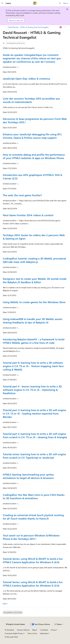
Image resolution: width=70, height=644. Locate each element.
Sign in (66, 3)
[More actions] (65, 27)
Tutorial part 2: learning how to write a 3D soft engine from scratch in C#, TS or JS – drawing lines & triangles (35, 435)
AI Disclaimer (9, 630)
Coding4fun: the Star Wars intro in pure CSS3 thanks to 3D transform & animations (34, 496)
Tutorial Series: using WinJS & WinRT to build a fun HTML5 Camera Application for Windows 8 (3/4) (33, 584)
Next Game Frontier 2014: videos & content (28, 215)
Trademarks (44, 633)
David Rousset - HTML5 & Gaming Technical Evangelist (28, 27)
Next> (5, 604)
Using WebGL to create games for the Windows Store (34, 302)
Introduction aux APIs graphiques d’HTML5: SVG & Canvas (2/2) (33, 177)
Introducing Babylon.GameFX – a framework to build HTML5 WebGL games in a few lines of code (34, 341)
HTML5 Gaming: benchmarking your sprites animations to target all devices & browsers (28, 476)
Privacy (53, 630)
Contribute (44, 630)
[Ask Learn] (61, 27)
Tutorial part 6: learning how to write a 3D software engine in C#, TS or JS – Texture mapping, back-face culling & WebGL (33, 366)
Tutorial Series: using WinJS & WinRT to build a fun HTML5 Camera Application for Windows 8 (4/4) (33, 560)
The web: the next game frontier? (22, 195)
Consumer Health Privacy (14, 633)
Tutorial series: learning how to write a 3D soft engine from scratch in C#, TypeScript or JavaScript (34, 456)
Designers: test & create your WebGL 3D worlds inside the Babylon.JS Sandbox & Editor (35, 280)
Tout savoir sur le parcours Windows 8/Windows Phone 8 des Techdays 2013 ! (31, 537)
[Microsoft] (35, 3)
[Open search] (60, 3)
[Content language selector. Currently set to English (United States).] (15, 624)
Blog (34, 630)
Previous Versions (23, 630)
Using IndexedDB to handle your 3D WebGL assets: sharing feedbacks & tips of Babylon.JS (33, 321)
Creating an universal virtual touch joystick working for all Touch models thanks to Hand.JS (33, 517)
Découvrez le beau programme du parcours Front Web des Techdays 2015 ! (35, 120)
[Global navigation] (2, 3)
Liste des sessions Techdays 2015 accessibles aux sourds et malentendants (31, 100)
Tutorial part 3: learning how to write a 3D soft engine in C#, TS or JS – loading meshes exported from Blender (34, 413)
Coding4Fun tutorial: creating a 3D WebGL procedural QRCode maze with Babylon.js (34, 260)
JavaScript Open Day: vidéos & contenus (27, 79)
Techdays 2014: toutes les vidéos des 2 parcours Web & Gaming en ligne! (34, 237)
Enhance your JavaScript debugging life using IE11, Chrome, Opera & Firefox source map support (32, 136)
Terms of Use (32, 633)
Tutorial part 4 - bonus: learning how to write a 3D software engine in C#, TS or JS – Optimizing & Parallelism (32, 390)
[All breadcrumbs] (5, 27)
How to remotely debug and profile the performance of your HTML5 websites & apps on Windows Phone (34, 156)
